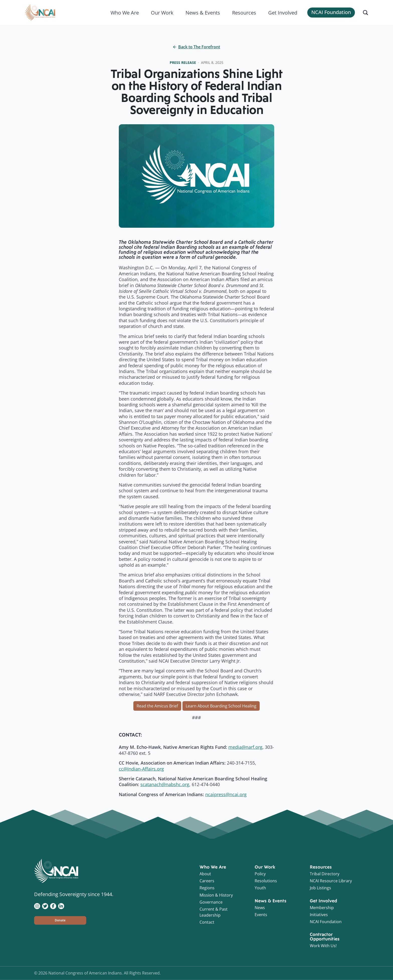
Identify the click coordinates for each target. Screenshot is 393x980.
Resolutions (266, 881)
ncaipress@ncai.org (226, 794)
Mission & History (216, 895)
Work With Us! (323, 946)
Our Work (162, 13)
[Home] (40, 13)
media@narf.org (245, 747)
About (205, 874)
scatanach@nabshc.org (165, 784)
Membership (322, 908)
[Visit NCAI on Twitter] (45, 906)
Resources (244, 13)
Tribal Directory (325, 874)
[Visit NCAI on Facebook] (53, 906)
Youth (260, 888)
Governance (211, 902)
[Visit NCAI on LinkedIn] (61, 906)
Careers (207, 881)
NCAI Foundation (331, 12)
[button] (60, 920)
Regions (207, 888)
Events (261, 915)
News (260, 908)
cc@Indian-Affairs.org (141, 769)
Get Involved (283, 13)
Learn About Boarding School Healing (221, 706)
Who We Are (125, 13)
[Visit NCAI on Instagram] (37, 906)
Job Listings (320, 888)
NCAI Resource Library (331, 881)
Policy (260, 874)
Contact (207, 922)
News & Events (203, 13)
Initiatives (319, 915)
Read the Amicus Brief (157, 706)
